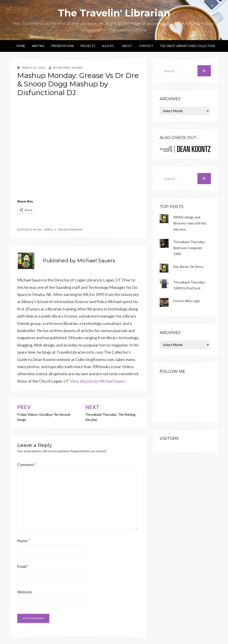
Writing (38, 46)
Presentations (63, 46)
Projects (88, 46)
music (38, 229)
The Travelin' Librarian (114, 13)
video (48, 229)
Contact (146, 46)
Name (23, 541)
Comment (27, 465)
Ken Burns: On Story (188, 267)
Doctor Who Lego (187, 301)
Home (21, 46)
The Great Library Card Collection (187, 46)
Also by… (109, 46)
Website (25, 592)
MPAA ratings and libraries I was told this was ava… (190, 223)
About (127, 46)
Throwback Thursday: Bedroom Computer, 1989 (189, 248)
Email (23, 566)
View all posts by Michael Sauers (98, 381)
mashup (76, 229)
